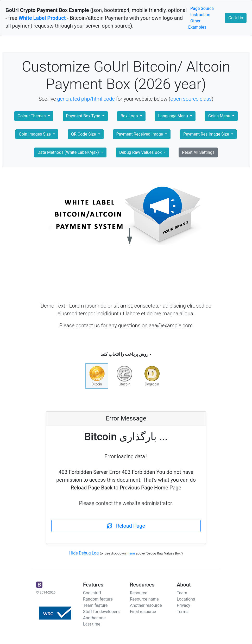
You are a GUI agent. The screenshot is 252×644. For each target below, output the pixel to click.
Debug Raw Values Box (141, 152)
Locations (186, 599)
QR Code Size (84, 134)
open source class (191, 99)
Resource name (144, 599)
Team (182, 593)
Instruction (200, 15)
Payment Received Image (140, 134)
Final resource (143, 612)
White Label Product (42, 18)
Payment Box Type (84, 116)
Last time (92, 624)
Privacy (184, 605)
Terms (183, 612)
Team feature (95, 605)
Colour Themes (32, 116)
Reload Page (126, 526)
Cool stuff (92, 593)
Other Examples (197, 24)
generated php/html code (86, 99)
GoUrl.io (236, 18)
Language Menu (174, 116)
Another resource (146, 605)
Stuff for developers (101, 612)
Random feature (98, 599)
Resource (139, 593)
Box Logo (130, 116)
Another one (94, 618)
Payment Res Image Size (207, 134)
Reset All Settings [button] (198, 152)
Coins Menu (220, 116)
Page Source (202, 8)
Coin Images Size (35, 134)
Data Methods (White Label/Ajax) (69, 152)
